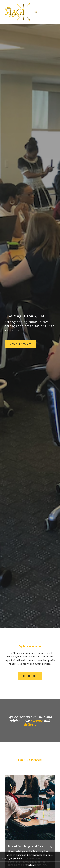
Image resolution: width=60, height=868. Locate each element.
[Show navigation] (53, 12)
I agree (30, 865)
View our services (21, 344)
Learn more (30, 676)
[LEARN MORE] (30, 808)
